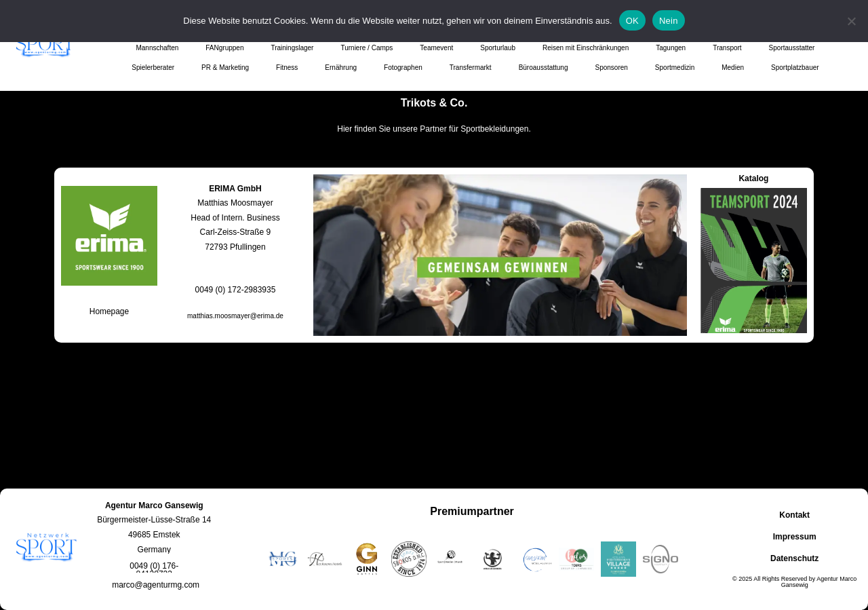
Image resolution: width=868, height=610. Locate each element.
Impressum (795, 537)
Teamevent (436, 48)
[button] (154, 570)
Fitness (287, 68)
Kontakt (794, 515)
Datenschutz (794, 558)
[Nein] (851, 21)
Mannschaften (157, 48)
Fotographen (403, 68)
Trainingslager (292, 48)
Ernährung (341, 68)
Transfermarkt (471, 68)
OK (632, 21)
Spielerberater (153, 68)
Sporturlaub (498, 48)
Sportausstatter (792, 48)
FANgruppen (224, 48)
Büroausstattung (544, 68)
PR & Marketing (225, 68)
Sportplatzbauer (795, 68)
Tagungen (671, 48)
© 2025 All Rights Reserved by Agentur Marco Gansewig (794, 582)
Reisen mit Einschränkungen (586, 48)
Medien (733, 68)
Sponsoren (611, 68)
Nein (669, 21)
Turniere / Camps (367, 48)
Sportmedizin (675, 68)
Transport (727, 48)
